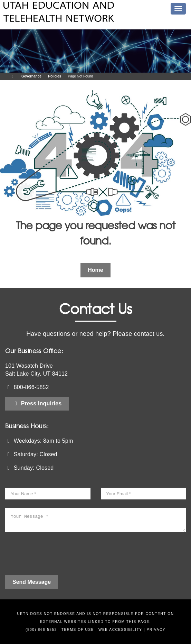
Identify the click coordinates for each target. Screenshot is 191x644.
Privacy (156, 630)
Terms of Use (78, 630)
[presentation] (58, 556)
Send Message (32, 582)
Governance (31, 76)
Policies (55, 76)
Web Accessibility (120, 630)
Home (95, 270)
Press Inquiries (37, 403)
